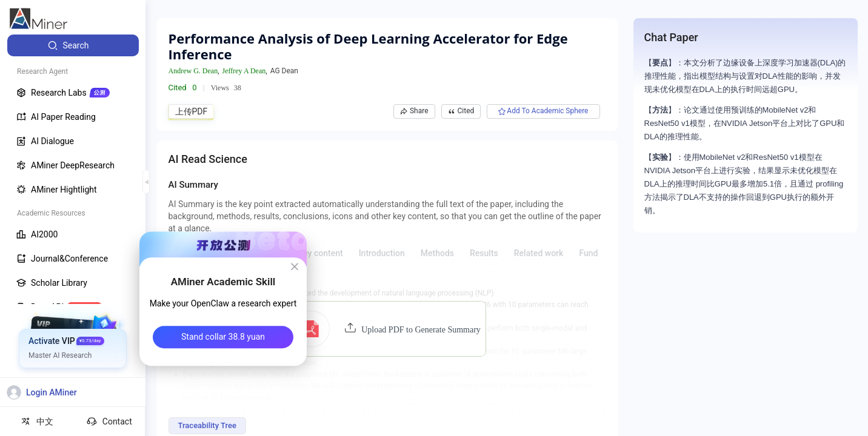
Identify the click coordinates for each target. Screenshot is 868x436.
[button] (387, 329)
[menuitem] (73, 45)
